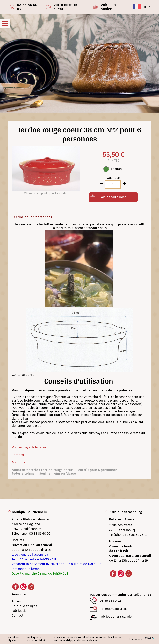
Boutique (18, 462)
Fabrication (20, 611)
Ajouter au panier (113, 197)
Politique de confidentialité (36, 639)
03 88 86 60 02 (40, 534)
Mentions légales (14, 639)
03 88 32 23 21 (137, 535)
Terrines (18, 455)
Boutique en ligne (24, 606)
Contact (18, 615)
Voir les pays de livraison (30, 447)
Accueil (17, 601)
